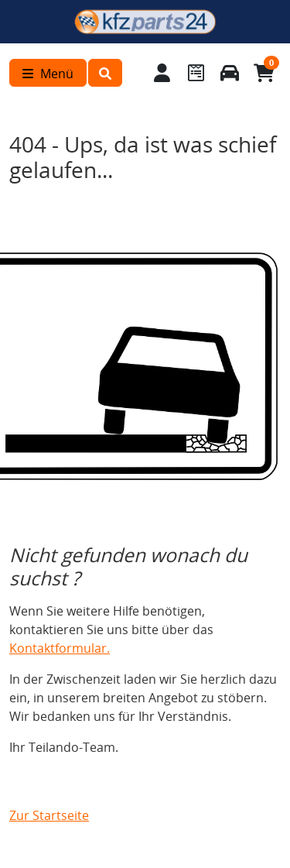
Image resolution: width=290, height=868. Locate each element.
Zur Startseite (49, 815)
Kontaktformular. (60, 648)
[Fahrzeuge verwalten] (230, 73)
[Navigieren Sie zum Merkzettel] (196, 73)
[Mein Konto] (162, 73)
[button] (105, 73)
